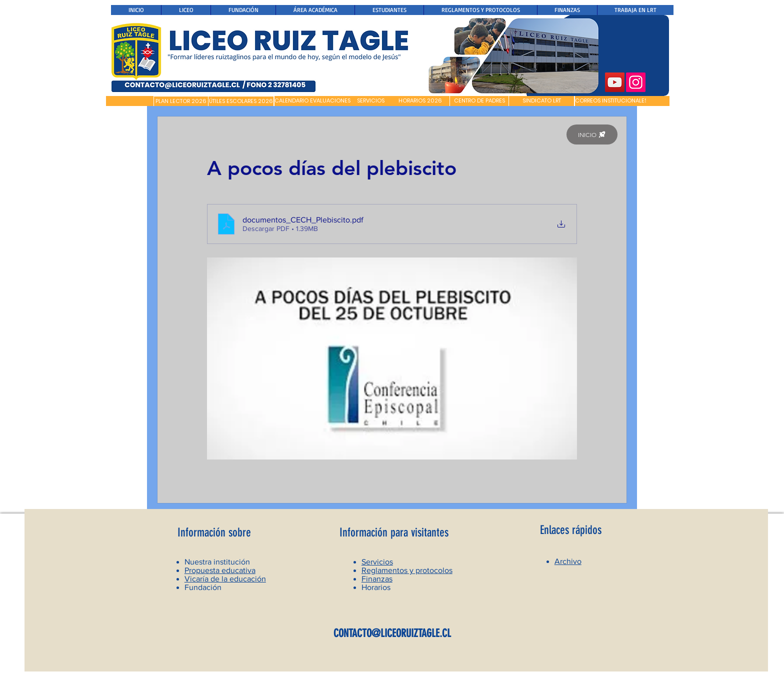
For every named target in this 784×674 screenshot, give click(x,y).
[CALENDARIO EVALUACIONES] (312, 101)
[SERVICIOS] (371, 101)
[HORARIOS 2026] (420, 101)
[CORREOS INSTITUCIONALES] (611, 101)
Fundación (203, 587)
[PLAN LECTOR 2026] (181, 101)
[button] (130, 101)
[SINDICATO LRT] (541, 101)
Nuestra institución (217, 562)
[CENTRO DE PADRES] (479, 101)
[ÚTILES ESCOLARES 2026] (241, 101)
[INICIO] (592, 134)
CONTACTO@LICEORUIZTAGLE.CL (392, 633)
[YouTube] (615, 82)
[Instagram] (636, 82)
